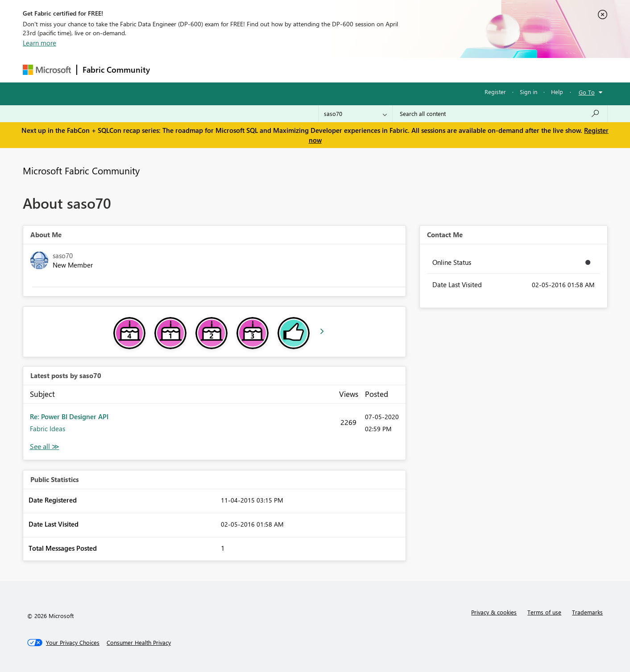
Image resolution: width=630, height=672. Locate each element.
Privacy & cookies (494, 612)
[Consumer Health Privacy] (139, 643)
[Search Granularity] (355, 114)
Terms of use (544, 612)
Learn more (39, 43)
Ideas (246, 70)
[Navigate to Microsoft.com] (47, 70)
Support (398, 70)
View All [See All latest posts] (45, 447)
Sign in (528, 92)
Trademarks (587, 612)
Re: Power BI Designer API (69, 416)
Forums (170, 70)
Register (495, 92)
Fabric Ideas (48, 429)
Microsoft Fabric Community (81, 170)
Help (557, 92)
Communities (286, 70)
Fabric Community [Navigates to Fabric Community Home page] (116, 70)
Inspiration (209, 70)
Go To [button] (587, 92)
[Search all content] (500, 114)
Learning (360, 70)
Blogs (326, 70)
